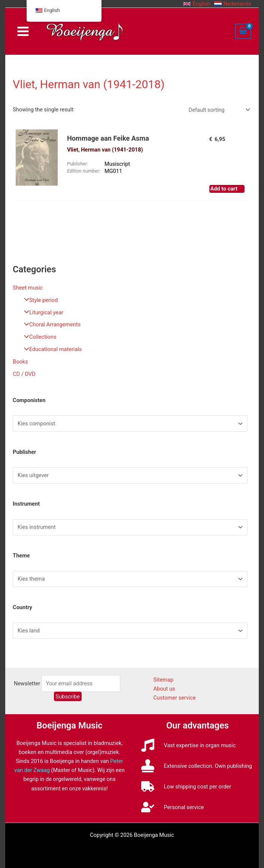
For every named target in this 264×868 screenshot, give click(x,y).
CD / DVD (24, 374)
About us (164, 689)
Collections (38, 337)
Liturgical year (42, 312)
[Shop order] (219, 110)
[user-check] (172, 807)
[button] (197, 4)
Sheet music (28, 288)
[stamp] (196, 766)
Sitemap (163, 680)
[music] (188, 745)
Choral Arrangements (50, 324)
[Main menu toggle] (23, 31)
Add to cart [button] (224, 189)
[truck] (186, 786)
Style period (39, 300)
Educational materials (51, 349)
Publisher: (78, 164)
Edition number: (84, 171)
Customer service (174, 698)
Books (20, 362)
